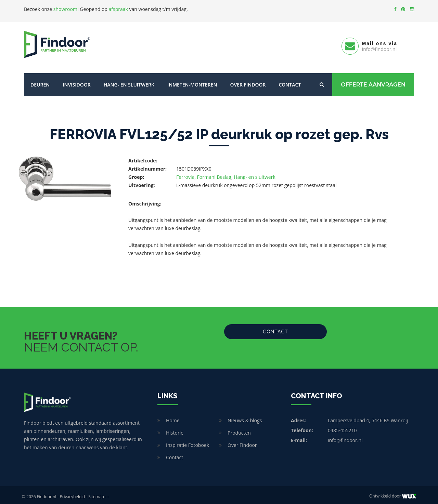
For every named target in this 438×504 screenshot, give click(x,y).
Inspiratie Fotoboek (188, 442)
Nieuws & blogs (245, 417)
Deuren (40, 81)
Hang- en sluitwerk (129, 81)
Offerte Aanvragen (373, 81)
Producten (239, 429)
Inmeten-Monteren (192, 81)
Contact (290, 81)
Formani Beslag (214, 174)
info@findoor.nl (345, 437)
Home (173, 417)
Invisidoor (76, 81)
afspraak (118, 9)
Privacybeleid (72, 493)
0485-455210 (342, 427)
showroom (65, 9)
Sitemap (96, 493)
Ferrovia (185, 174)
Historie (175, 429)
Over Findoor (248, 81)
